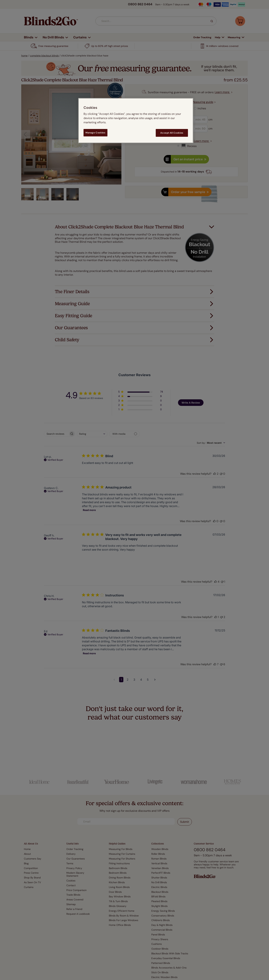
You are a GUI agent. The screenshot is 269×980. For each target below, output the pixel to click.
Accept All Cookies (172, 133)
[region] (136, 121)
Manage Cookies (95, 133)
